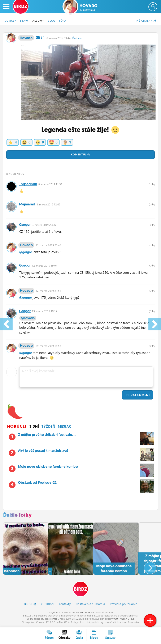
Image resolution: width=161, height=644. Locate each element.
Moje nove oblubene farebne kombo (80, 469)
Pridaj (138, 396)
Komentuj (80, 154)
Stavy (24, 21)
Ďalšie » (77, 38)
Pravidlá (124, 605)
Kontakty (65, 605)
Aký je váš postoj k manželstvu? (80, 453)
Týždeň (48, 428)
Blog (52, 21)
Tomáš (54, 620)
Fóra (63, 21)
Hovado (88, 7)
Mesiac (65, 428)
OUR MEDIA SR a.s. (85, 614)
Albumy (38, 21)
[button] (147, 568)
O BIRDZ (47, 605)
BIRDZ (80, 591)
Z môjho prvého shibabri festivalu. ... (80, 437)
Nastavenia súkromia (90, 605)
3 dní (34, 428)
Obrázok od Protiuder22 (85, 485)
